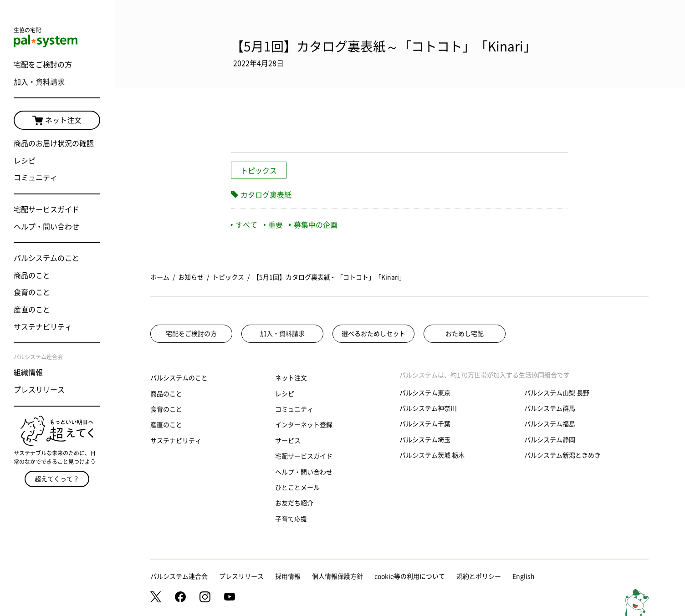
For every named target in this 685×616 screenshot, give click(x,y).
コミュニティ (36, 178)
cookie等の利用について (410, 576)
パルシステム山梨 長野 (557, 393)
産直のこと (32, 310)
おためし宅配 (465, 334)
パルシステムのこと (46, 258)
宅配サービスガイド (46, 209)
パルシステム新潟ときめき (562, 455)
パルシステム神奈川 (428, 408)
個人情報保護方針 (337, 576)
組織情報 (28, 372)
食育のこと (32, 292)
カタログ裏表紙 (266, 195)
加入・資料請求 (39, 82)
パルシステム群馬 (550, 408)
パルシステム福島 (550, 424)
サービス (288, 441)
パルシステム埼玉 (425, 440)
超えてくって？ (57, 479)
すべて (244, 225)
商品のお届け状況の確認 (54, 143)
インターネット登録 (304, 425)
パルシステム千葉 (425, 424)
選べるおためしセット (373, 334)
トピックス (259, 171)
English (524, 576)
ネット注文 (57, 121)
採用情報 (288, 576)
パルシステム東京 (425, 393)
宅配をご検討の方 (43, 65)
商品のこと (32, 275)
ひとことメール (297, 488)
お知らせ (191, 277)
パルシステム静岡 (550, 440)
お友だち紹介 (294, 503)
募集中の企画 (313, 225)
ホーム (160, 277)
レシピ (25, 161)
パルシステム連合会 (179, 576)
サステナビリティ (43, 327)
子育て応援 (291, 519)
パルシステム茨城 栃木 (432, 455)
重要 (273, 225)
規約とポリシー (479, 576)
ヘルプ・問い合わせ (46, 227)
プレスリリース (39, 390)
